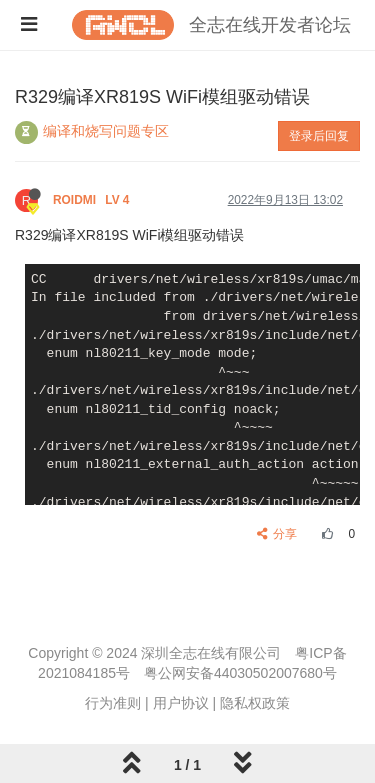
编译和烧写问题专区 (106, 131)
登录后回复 (319, 136)
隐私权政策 (255, 703)
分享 (277, 534)
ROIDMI (93, 200)
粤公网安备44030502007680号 (240, 673)
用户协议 (181, 703)
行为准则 (113, 703)
